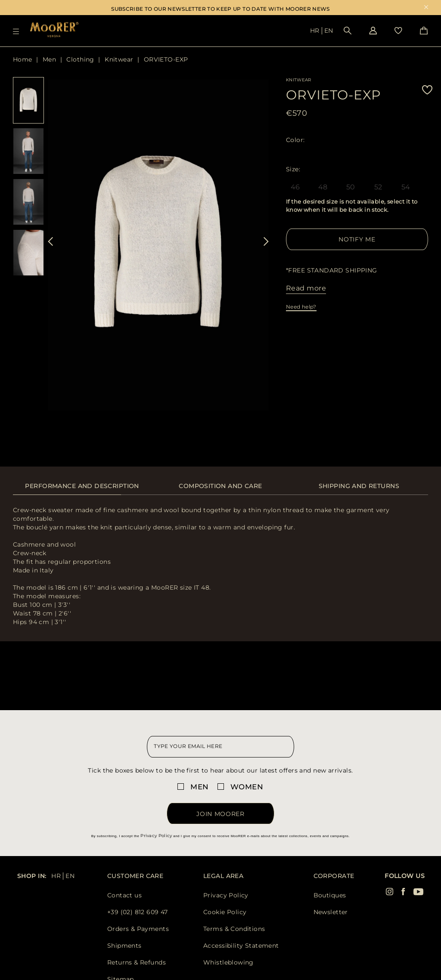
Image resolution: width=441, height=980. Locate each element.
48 (323, 187)
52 (378, 187)
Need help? (301, 307)
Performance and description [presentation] (82, 486)
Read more (306, 288)
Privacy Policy (156, 836)
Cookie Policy (225, 912)
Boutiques (330, 895)
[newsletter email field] (220, 747)
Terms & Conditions (234, 929)
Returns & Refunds (137, 962)
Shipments (124, 946)
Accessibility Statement (241, 946)
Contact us (124, 895)
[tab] (82, 490)
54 (406, 187)
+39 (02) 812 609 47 (138, 912)
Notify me (357, 239)
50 (351, 187)
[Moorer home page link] (54, 30)
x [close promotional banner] (426, 8)
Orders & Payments (138, 929)
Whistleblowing (228, 962)
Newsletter (331, 912)
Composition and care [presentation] (220, 486)
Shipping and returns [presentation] (359, 486)
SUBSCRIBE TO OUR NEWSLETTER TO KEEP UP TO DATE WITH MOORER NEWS (220, 9)
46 (295, 187)
